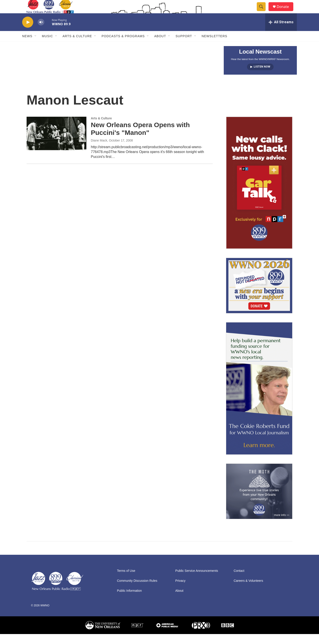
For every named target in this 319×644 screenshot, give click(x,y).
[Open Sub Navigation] (36, 46)
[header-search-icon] (263, 12)
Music (47, 46)
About (160, 46)
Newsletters (214, 46)
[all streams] (281, 32)
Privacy (180, 591)
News (27, 46)
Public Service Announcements (197, 581)
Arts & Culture (77, 46)
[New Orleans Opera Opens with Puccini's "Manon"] (56, 143)
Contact (239, 581)
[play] (28, 32)
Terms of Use (126, 581)
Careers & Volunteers (248, 591)
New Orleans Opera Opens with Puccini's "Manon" (140, 139)
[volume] (41, 32)
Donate (286, 12)
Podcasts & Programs (123, 46)
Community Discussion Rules (137, 591)
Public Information (129, 601)
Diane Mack (99, 150)
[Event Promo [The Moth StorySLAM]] (259, 501)
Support (184, 46)
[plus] (259, 193)
